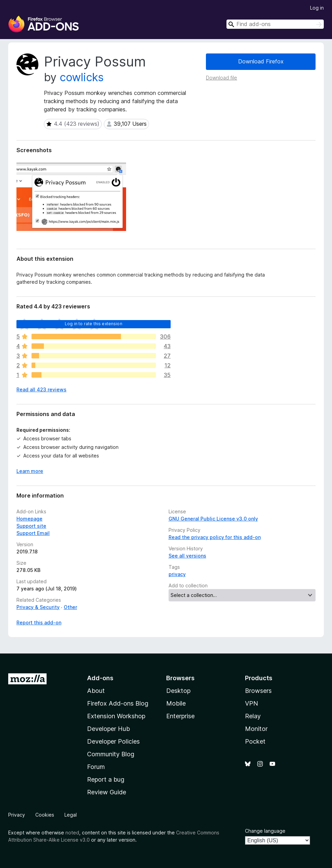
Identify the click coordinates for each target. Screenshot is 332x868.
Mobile (176, 703)
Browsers (258, 691)
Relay (253, 716)
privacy (177, 574)
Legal (71, 815)
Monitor (256, 729)
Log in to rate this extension (94, 324)
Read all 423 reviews (41, 389)
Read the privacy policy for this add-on (215, 537)
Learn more (30, 471)
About (96, 691)
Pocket (255, 741)
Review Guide (107, 792)
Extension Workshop (116, 716)
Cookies (45, 815)
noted (72, 833)
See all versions (187, 556)
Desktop (178, 691)
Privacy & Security (38, 607)
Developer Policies (113, 741)
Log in (317, 8)
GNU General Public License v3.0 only (213, 519)
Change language (265, 831)
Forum (96, 767)
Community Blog (111, 754)
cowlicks (82, 77)
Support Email (33, 533)
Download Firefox (261, 61)
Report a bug (106, 779)
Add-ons (100, 678)
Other (70, 607)
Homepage (29, 519)
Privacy (17, 815)
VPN (251, 703)
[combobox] (275, 24)
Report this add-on (39, 622)
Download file (222, 78)
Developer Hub (108, 729)
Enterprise (180, 716)
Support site (31, 526)
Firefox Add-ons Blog (118, 703)
